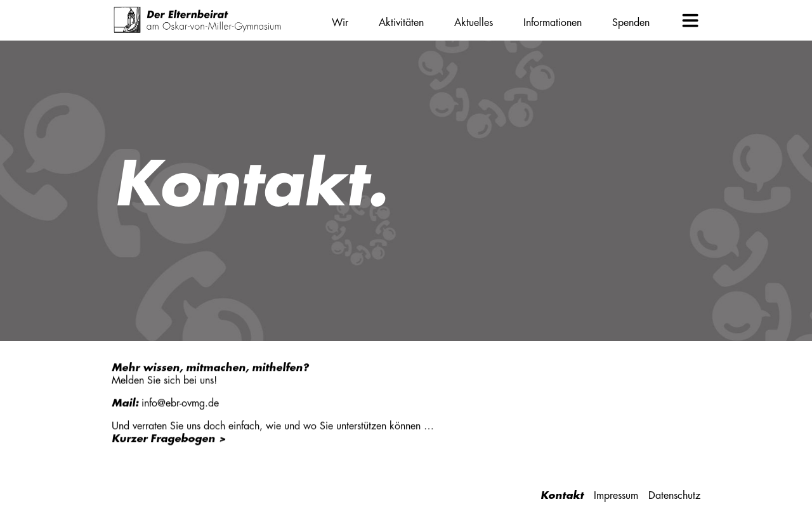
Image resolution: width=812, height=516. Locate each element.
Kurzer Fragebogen (163, 439)
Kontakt (562, 496)
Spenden (631, 23)
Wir (340, 23)
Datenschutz (674, 496)
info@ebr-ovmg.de (180, 403)
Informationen (553, 23)
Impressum (616, 496)
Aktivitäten (401, 23)
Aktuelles (474, 23)
